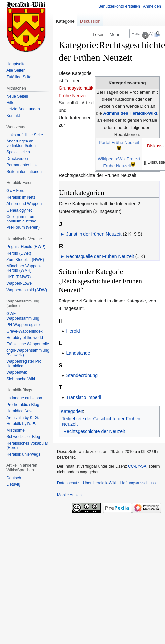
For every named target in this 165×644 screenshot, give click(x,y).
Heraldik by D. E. (21, 424)
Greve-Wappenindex (25, 331)
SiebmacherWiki (21, 379)
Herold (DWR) (19, 253)
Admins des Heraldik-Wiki (130, 113)
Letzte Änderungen (23, 109)
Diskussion (90, 21)
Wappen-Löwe (19, 283)
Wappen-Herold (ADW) (27, 290)
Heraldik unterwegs (23, 454)
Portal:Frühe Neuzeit (119, 143)
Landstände (78, 353)
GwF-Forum (17, 191)
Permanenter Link (22, 165)
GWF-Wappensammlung (23, 316)
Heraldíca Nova (20, 411)
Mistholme (15, 430)
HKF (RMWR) (19, 277)
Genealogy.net (19, 210)
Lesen (93, 35)
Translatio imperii (83, 397)
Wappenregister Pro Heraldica (24, 364)
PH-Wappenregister (24, 325)
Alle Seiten (16, 70)
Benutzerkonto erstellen (119, 6)
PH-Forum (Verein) (23, 227)
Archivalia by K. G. (23, 418)
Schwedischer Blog (23, 437)
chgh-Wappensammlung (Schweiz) (28, 353)
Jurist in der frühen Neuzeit (94, 234)
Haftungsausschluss (138, 483)
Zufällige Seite (19, 77)
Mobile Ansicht (70, 495)
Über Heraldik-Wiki (100, 483)
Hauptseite (16, 64)
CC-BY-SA (137, 466)
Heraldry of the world (25, 338)
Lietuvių (13, 484)
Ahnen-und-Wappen (24, 204)
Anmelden (152, 6)
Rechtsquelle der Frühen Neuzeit (100, 256)
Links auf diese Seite (25, 135)
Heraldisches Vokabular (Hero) (27, 446)
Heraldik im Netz (21, 197)
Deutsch (14, 478)
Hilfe (10, 103)
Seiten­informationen (24, 172)
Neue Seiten (17, 96)
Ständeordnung (82, 375)
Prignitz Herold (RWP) (26, 247)
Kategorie (65, 21)
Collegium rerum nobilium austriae (21, 219)
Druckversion (18, 159)
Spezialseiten (18, 152)
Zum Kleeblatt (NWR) (25, 260)
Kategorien (72, 411)
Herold (73, 331)
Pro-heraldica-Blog (23, 405)
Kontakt (13, 116)
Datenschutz (68, 483)
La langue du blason (24, 398)
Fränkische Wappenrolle (28, 344)
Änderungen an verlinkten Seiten (21, 143)
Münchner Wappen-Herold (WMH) (24, 268)
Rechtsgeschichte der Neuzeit (94, 431)
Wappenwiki (17, 372)
